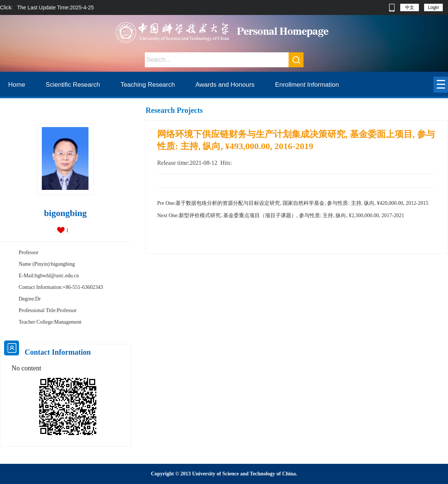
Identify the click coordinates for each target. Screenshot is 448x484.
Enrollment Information (307, 85)
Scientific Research (73, 85)
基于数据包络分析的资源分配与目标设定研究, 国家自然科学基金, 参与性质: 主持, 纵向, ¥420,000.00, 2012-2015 (293, 203)
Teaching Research (148, 85)
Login (433, 7)
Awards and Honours (225, 85)
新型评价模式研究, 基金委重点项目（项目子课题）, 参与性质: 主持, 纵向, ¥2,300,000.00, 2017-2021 (281, 215)
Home (17, 85)
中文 (410, 7)
